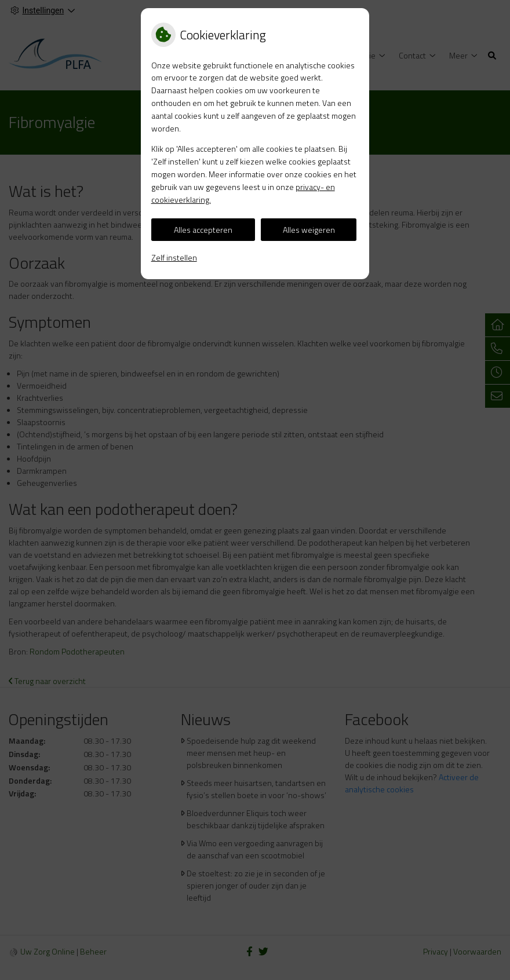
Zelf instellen (174, 257)
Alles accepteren (203, 230)
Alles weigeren (309, 230)
